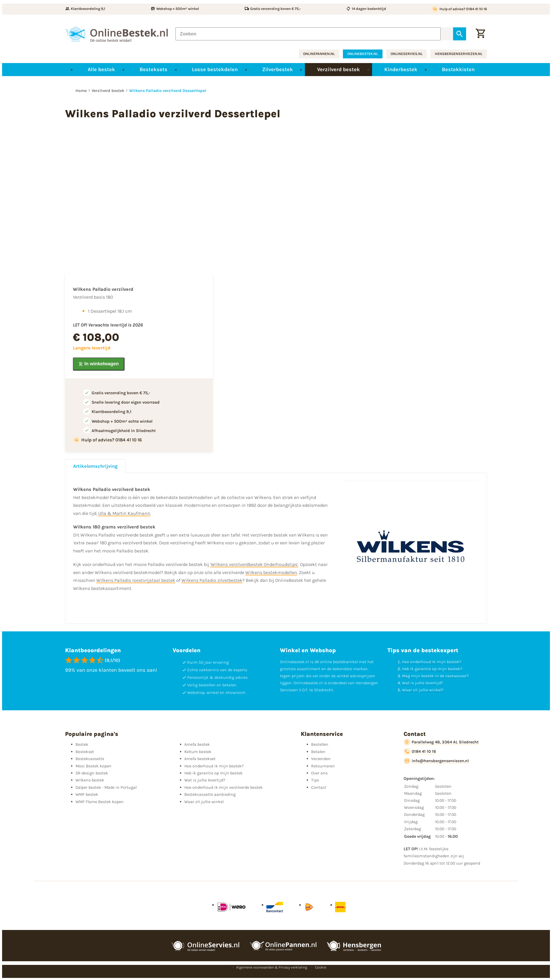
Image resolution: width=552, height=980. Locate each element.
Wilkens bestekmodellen (271, 572)
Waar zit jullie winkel (204, 802)
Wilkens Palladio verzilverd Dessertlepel (168, 91)
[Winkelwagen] (480, 34)
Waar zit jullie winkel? (423, 690)
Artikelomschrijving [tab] (95, 466)
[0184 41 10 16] (420, 751)
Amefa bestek (197, 744)
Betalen (318, 752)
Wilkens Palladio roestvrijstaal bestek (136, 580)
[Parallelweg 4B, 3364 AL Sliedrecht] (441, 742)
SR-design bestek (92, 773)
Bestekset (85, 752)
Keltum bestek (198, 752)
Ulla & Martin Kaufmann (124, 513)
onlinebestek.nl (363, 54)
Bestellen (320, 744)
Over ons (319, 773)
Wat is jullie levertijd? (422, 683)
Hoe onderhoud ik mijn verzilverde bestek (224, 787)
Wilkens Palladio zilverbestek (212, 580)
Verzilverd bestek (108, 91)
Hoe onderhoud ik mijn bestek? (432, 662)
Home (81, 91)
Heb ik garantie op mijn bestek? (432, 669)
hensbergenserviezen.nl (459, 54)
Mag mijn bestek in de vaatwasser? (435, 676)
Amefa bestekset (200, 759)
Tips (315, 780)
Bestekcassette (90, 759)
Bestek (82, 744)
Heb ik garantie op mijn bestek (214, 773)
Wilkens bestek (90, 780)
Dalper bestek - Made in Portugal (106, 787)
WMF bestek (87, 794)
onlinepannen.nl (319, 54)
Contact (319, 787)
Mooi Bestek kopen (93, 766)
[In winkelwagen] (99, 364)
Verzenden (321, 759)
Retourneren (323, 766)
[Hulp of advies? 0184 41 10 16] (459, 9)
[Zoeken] (308, 34)
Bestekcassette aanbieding (210, 794)
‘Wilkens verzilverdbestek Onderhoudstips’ (254, 564)
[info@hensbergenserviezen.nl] (436, 761)
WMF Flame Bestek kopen (100, 802)
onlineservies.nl (407, 54)
